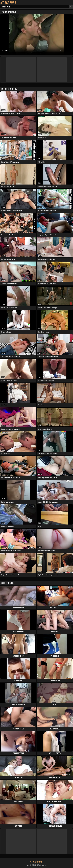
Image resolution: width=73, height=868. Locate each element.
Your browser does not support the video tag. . (36, 35)
